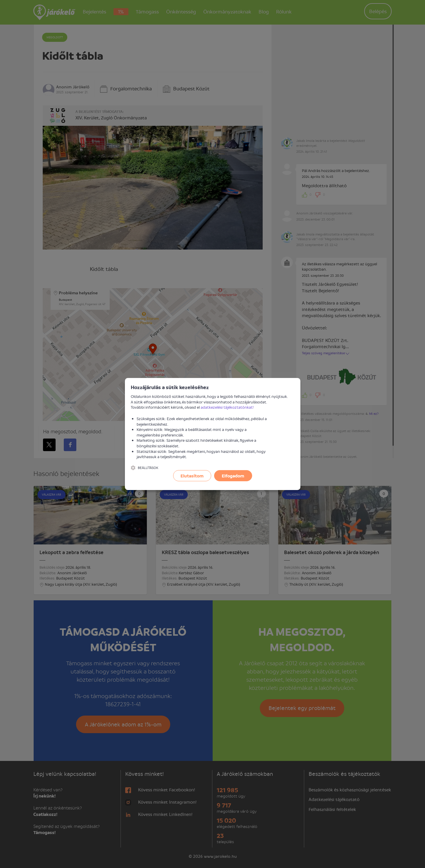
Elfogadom (233, 476)
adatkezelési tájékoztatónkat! (227, 407)
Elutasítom (192, 476)
